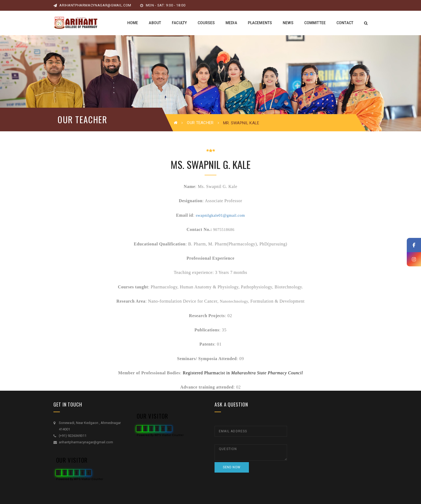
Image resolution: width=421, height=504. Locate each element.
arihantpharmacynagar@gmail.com (92, 5)
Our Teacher (200, 123)
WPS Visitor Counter (88, 479)
